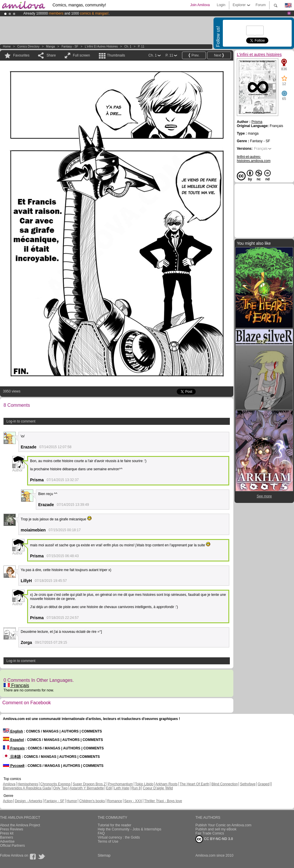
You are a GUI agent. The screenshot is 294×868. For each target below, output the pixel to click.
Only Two (60, 788)
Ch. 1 (128, 46)
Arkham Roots (167, 784)
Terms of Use (108, 841)
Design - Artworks (29, 801)
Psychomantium (120, 784)
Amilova (9, 784)
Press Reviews (12, 829)
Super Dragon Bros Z (89, 784)
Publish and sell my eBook (216, 829)
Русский (14, 766)
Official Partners (12, 846)
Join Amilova (200, 5)
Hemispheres (28, 784)
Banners (7, 837)
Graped (263, 784)
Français (16, 685)
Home (7, 46)
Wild (169, 788)
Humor (72, 801)
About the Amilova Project (20, 825)
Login (221, 5)
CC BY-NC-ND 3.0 (214, 839)
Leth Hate (122, 788)
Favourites (21, 55)
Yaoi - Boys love (169, 801)
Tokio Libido (144, 784)
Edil (109, 788)
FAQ (101, 833)
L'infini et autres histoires (101, 46)
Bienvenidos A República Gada (27, 788)
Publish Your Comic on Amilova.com (223, 825)
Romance (114, 801)
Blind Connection (225, 784)
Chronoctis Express (55, 784)
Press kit (7, 833)
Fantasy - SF (70, 46)
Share (51, 55)
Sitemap (104, 855)
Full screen (82, 55)
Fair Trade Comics (210, 833)
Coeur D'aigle (154, 788)
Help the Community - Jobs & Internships (129, 829)
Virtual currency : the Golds (119, 837)
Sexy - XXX (133, 801)
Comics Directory (28, 46)
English (13, 731)
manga (51, 46)
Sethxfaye (248, 784)
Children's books (92, 801)
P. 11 (141, 46)
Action (8, 801)
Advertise (7, 841)
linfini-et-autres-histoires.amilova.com (254, 159)
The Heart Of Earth (194, 784)
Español (13, 740)
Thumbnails (116, 55)
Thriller (150, 801)
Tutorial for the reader (114, 825)
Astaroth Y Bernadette (87, 788)
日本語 (12, 757)
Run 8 (136, 788)
